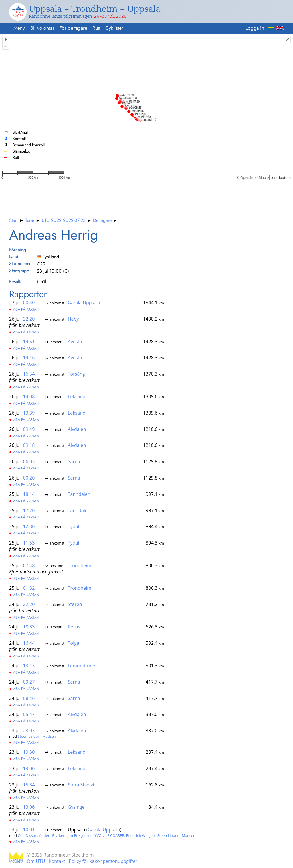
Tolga (74, 643)
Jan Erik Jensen (80, 835)
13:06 (29, 807)
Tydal (74, 526)
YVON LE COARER (109, 835)
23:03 (29, 731)
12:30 (29, 526)
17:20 (29, 510)
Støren (75, 604)
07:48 (29, 565)
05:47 (29, 714)
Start (13, 220)
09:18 (29, 445)
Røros (74, 627)
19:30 (29, 752)
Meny (17, 28)
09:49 (29, 429)
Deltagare (102, 220)
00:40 (29, 303)
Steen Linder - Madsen (37, 736)
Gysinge (76, 807)
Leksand (77, 396)
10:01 (29, 830)
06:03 (29, 461)
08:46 (29, 698)
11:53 (29, 543)
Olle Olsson (27, 835)
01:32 (29, 588)
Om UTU (36, 861)
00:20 (29, 478)
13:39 (29, 413)
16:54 (29, 374)
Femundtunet (82, 666)
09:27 (29, 682)
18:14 (29, 494)
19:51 (29, 341)
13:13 (29, 666)
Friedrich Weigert (141, 835)
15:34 (29, 784)
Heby (73, 319)
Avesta (75, 341)
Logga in (255, 28)
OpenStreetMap (253, 178)
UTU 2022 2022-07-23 (64, 220)
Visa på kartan (24, 309)
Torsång (76, 374)
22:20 (29, 319)
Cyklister (114, 28)
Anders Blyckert (53, 835)
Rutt (96, 28)
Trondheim (80, 565)
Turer (30, 220)
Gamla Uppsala (84, 303)
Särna (74, 461)
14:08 (29, 396)
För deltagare (73, 28)
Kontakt (57, 861)
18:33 (29, 627)
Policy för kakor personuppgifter (103, 861)
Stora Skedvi (81, 784)
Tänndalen (79, 494)
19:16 (29, 358)
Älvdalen (77, 429)
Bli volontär (42, 28)
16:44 (29, 643)
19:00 (29, 768)
